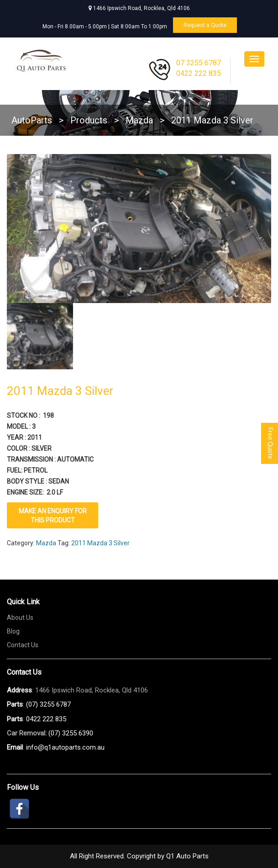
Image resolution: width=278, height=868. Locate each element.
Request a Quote (205, 25)
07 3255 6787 (199, 63)
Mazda (46, 543)
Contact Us (23, 645)
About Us (20, 618)
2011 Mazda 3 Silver (100, 543)
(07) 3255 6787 (48, 704)
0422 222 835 (199, 73)
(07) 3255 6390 (71, 733)
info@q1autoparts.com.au (65, 747)
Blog (13, 631)
